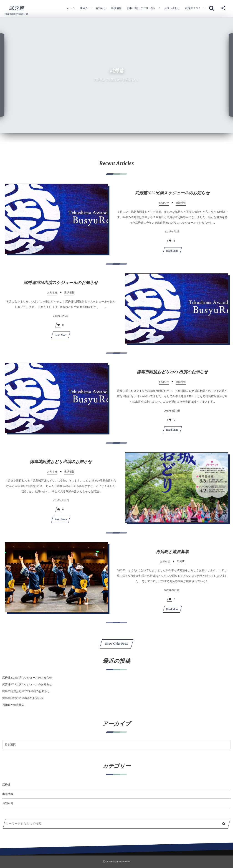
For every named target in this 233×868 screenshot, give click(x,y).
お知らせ (8, 803)
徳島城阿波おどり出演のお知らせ (61, 465)
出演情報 (8, 794)
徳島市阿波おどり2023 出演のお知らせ (172, 375)
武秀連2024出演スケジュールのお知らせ (61, 286)
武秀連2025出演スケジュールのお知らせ (172, 196)
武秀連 (16, 8)
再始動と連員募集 (172, 555)
